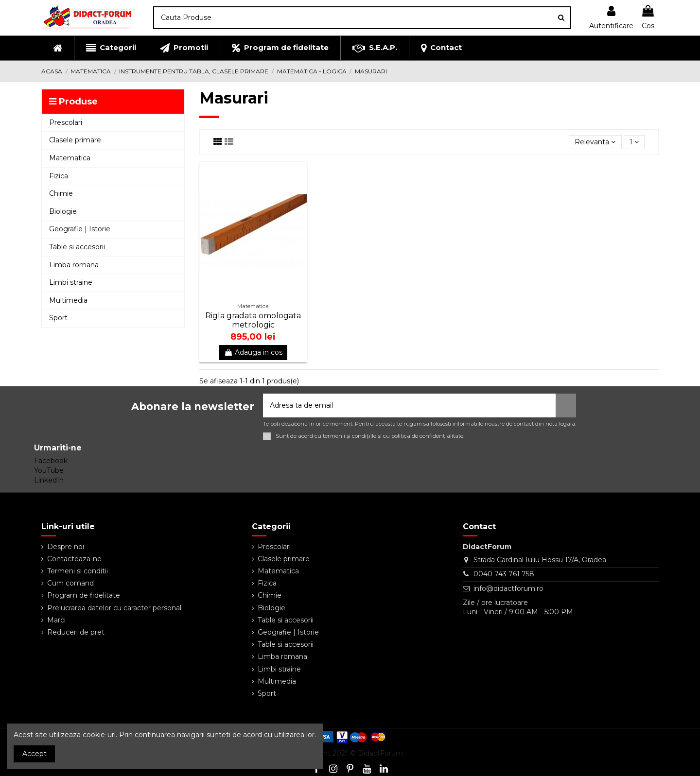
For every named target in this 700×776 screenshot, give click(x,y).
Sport (267, 693)
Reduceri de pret (76, 632)
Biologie (271, 608)
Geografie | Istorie (288, 632)
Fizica (267, 583)
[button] (111, 48)
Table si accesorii (286, 620)
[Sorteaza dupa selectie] (595, 142)
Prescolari (274, 547)
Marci (56, 620)
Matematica (278, 571)
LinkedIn (49, 480)
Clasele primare (284, 559)
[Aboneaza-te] (566, 405)
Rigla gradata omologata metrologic (253, 320)
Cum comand (70, 583)
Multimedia (277, 681)
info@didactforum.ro (508, 588)
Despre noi (66, 547)
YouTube (49, 470)
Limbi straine (279, 669)
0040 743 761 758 (504, 574)
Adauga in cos (253, 352)
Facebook (51, 461)
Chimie (270, 595)
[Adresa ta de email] (409, 405)
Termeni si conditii (78, 571)
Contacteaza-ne (74, 559)
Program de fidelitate (84, 595)
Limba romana (282, 656)
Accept (35, 754)
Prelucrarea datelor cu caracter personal (114, 608)
